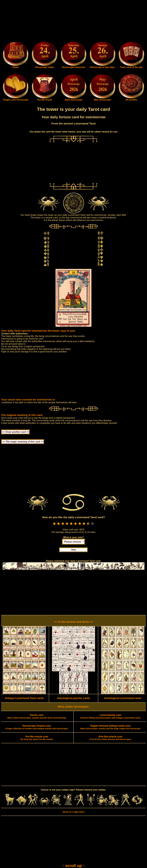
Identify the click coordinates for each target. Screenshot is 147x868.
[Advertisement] (73, 21)
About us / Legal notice (73, 812)
